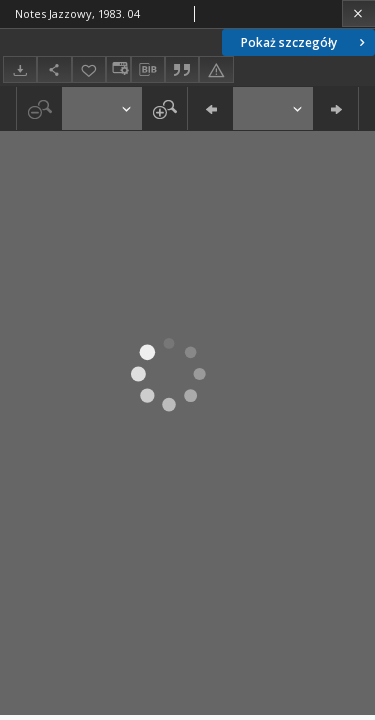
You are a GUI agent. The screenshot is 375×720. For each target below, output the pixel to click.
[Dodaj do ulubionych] (89, 69)
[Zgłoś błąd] (216, 69)
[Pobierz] (20, 69)
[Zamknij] (358, 13)
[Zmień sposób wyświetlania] (118, 69)
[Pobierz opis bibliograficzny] (148, 70)
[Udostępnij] (54, 69)
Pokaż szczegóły (305, 42)
